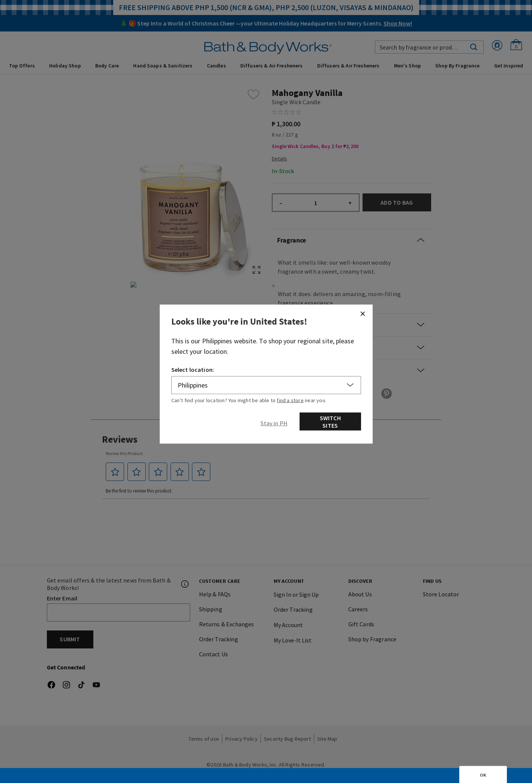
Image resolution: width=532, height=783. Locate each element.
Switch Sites (330, 421)
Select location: (193, 369)
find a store (290, 400)
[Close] (363, 313)
